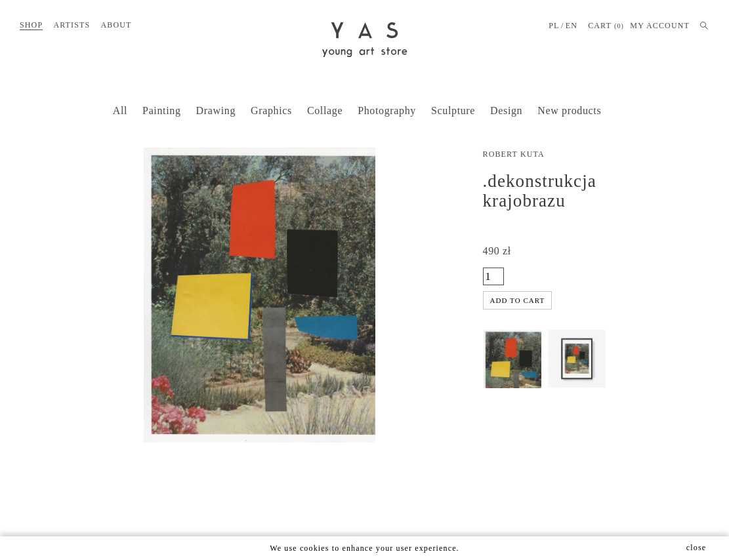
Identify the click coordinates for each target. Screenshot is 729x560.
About (116, 25)
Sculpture (453, 110)
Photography (387, 110)
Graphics (271, 110)
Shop (31, 25)
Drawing (216, 110)
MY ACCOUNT (660, 26)
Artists (72, 25)
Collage (325, 110)
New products (569, 110)
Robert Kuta (514, 154)
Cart (606, 26)
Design (506, 110)
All (120, 110)
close (696, 548)
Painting (161, 110)
